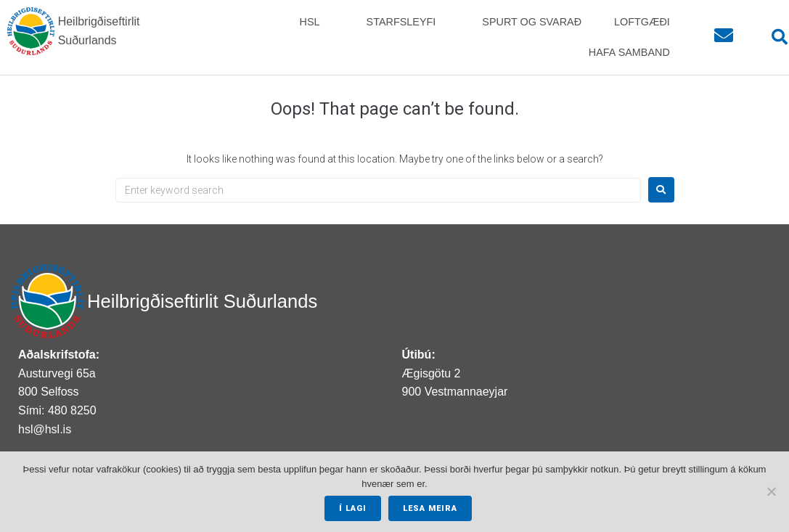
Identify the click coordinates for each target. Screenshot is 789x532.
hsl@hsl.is (45, 429)
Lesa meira (430, 508)
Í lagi (353, 508)
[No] (771, 492)
